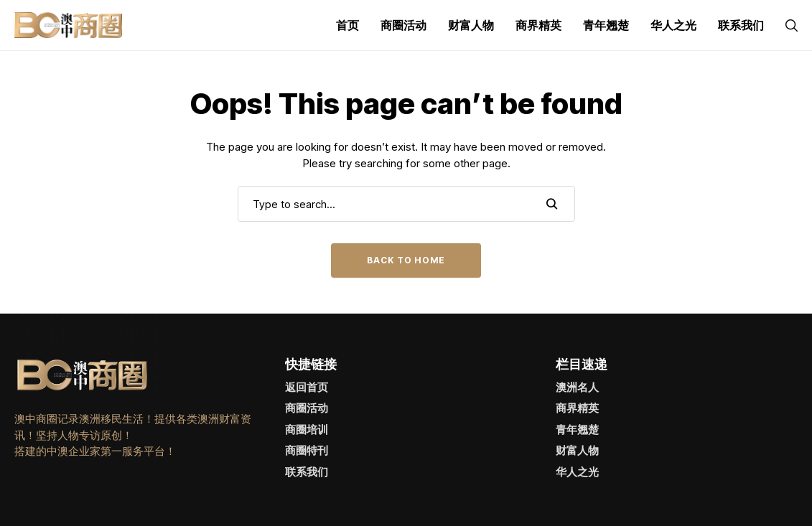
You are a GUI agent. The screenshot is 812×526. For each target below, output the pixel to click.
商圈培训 (307, 429)
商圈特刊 (307, 450)
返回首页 (307, 387)
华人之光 (577, 472)
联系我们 (307, 472)
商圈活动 (307, 408)
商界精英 (577, 408)
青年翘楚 (577, 429)
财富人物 (577, 450)
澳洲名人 (577, 387)
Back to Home (406, 260)
